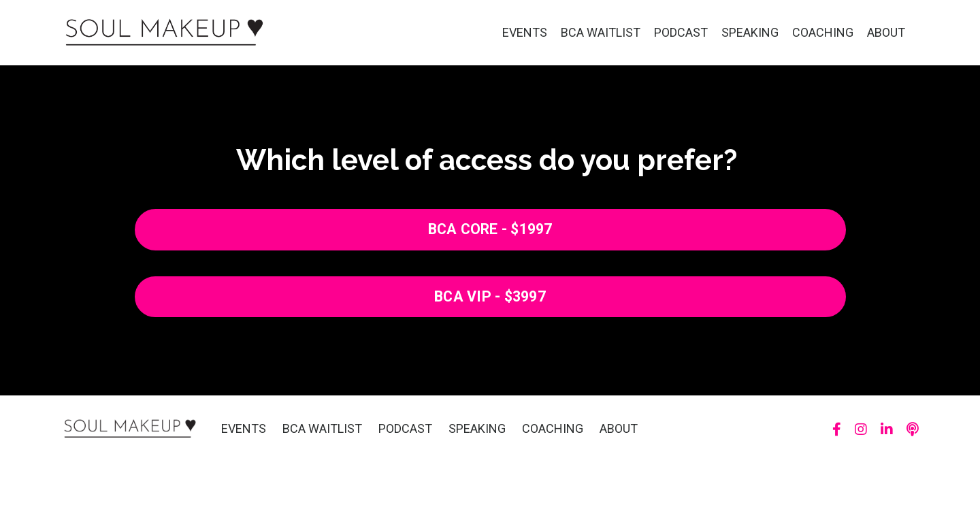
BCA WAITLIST (601, 32)
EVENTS (525, 32)
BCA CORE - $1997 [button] (490, 229)
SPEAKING (750, 32)
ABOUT (886, 32)
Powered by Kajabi (879, 470)
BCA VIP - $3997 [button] (490, 296)
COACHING (823, 32)
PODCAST (681, 32)
